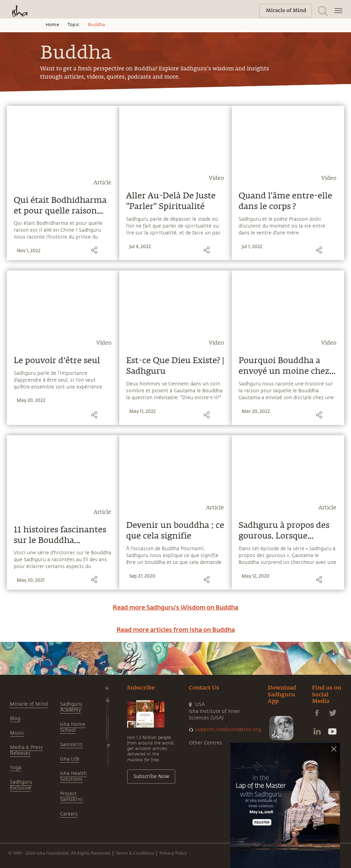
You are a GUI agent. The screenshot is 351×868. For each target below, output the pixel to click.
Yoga (16, 768)
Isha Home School (73, 727)
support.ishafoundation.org (228, 730)
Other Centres (205, 743)
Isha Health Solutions (73, 776)
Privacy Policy (173, 853)
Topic (74, 25)
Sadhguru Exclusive (21, 785)
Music (17, 733)
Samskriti (71, 745)
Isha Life (70, 759)
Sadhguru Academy (71, 707)
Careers (69, 814)
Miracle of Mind (29, 704)
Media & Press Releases (26, 750)
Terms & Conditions (135, 853)
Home (52, 25)
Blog (15, 719)
